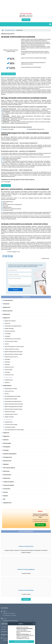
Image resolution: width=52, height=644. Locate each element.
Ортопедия (6, 450)
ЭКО (4, 499)
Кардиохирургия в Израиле (11, 389)
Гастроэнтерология (8, 300)
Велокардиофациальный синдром (13, 396)
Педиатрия (6, 464)
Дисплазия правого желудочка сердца (13, 354)
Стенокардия (8, 334)
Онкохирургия (7, 447)
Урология (5, 492)
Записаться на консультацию (21, 642)
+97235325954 (29, 15)
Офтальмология (7, 461)
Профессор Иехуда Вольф (26, 546)
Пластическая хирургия (9, 468)
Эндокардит (7, 362)
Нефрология (6, 436)
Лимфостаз (7, 382)
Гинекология (6, 304)
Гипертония (7, 323)
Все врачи (26, 599)
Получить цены (6, 185)
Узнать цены (26, 20)
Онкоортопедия (7, 443)
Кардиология (6, 318)
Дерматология (7, 307)
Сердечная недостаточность (11, 357)
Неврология (6, 433)
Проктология (6, 471)
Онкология (6, 440)
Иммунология (7, 314)
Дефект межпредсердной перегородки (14, 352)
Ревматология (7, 478)
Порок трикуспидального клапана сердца (14, 346)
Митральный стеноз (9, 367)
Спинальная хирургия (9, 485)
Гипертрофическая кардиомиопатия (13, 326)
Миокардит (7, 364)
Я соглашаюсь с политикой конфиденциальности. (21, 286)
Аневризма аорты (9, 380)
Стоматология (7, 489)
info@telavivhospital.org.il (27, 17)
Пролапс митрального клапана (12, 349)
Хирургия (5, 496)
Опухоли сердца (8, 370)
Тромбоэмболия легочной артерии (13, 339)
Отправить (15, 290)
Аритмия (7, 344)
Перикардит (7, 359)
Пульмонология (7, 475)
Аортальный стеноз (9, 375)
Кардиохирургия (7, 386)
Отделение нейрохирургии (10, 454)
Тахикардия (7, 336)
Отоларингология (8, 457)
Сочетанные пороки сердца (11, 341)
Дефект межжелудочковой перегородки (14, 404)
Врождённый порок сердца (11, 399)
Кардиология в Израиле (10, 321)
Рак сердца (7, 372)
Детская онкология (8, 311)
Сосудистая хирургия (8, 482)
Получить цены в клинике (8, 74)
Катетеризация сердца (10, 427)
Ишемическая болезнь (10, 331)
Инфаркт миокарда (9, 328)
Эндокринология (7, 503)
